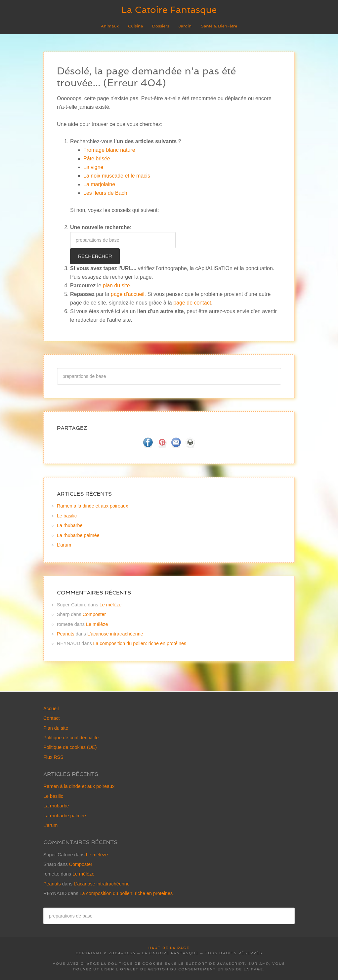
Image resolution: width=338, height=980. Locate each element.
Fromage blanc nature (109, 150)
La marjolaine (99, 184)
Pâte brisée (97, 159)
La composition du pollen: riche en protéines (140, 643)
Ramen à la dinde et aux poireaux (92, 506)
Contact (52, 718)
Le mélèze (110, 605)
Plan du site (56, 728)
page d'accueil (128, 294)
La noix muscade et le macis (117, 176)
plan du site (116, 286)
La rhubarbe (70, 525)
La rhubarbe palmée (78, 535)
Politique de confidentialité (71, 738)
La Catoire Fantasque (169, 10)
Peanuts (66, 634)
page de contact (192, 303)
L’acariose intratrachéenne (115, 634)
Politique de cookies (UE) (70, 747)
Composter (94, 614)
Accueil (51, 709)
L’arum (64, 545)
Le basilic (67, 516)
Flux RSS (53, 757)
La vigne (93, 167)
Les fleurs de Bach (105, 193)
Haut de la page (169, 948)
